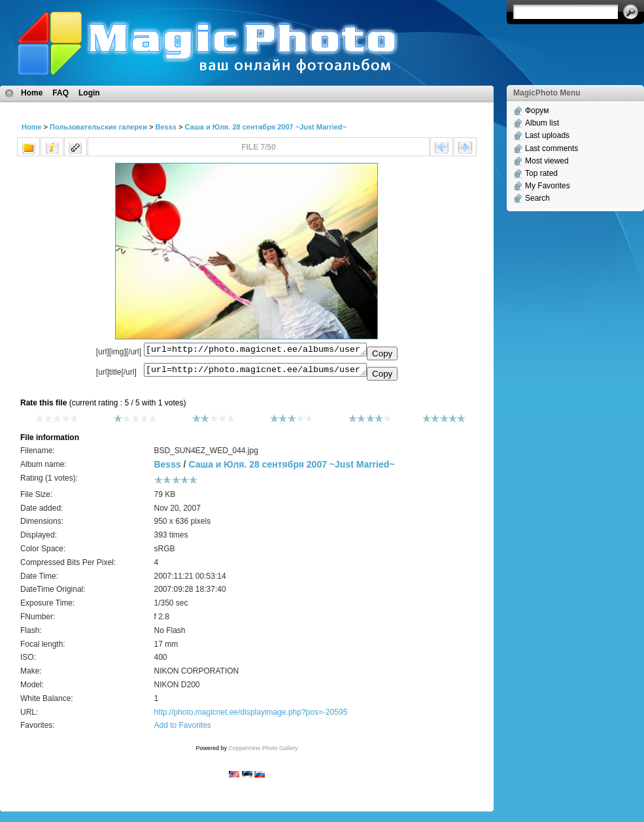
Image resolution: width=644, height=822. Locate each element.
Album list (542, 123)
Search (537, 198)
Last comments (551, 148)
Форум (537, 111)
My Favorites (548, 186)
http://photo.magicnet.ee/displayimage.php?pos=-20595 (250, 716)
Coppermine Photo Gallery (263, 752)
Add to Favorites (182, 729)
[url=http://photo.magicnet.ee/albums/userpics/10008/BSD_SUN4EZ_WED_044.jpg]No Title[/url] (255, 373)
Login (89, 93)
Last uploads (547, 135)
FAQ (60, 93)
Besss (165, 127)
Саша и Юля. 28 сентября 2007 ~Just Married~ (265, 127)
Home (32, 93)
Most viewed (547, 161)
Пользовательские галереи (98, 127)
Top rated (541, 173)
